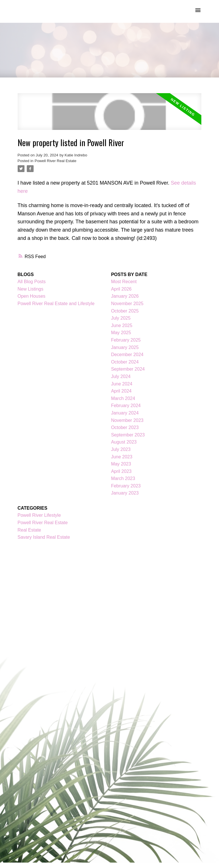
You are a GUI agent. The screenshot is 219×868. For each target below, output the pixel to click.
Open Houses (32, 296)
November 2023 (127, 420)
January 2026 (125, 296)
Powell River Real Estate (56, 161)
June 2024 (122, 384)
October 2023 (125, 427)
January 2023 (125, 493)
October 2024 (125, 362)
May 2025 (121, 333)
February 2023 (126, 486)
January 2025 (125, 347)
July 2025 (121, 318)
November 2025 (127, 304)
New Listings (31, 289)
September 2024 (128, 369)
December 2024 (127, 355)
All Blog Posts (32, 282)
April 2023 (121, 471)
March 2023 (123, 478)
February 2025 (126, 340)
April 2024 (121, 391)
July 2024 (121, 376)
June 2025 (122, 325)
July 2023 (121, 449)
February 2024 (126, 406)
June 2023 (122, 457)
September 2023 (128, 435)
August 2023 (124, 442)
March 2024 (123, 398)
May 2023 (121, 464)
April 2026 (121, 289)
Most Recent (124, 282)
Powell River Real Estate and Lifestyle (56, 304)
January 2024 (125, 413)
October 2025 (125, 311)
